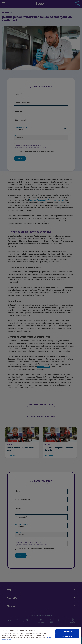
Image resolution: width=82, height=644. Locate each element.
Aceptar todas (67, 632)
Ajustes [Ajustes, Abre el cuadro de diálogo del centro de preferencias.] (67, 641)
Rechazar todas (67, 636)
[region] (41, 636)
